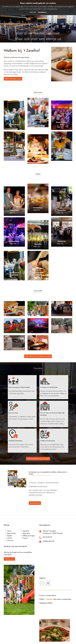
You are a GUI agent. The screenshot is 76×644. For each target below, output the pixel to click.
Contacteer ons (35, 503)
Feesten (10, 536)
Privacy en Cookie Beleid (48, 595)
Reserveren (26, 533)
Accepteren (42, 12)
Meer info (33, 12)
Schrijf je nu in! (9, 559)
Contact (25, 538)
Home (9, 531)
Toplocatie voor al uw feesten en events (38, 356)
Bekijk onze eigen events (13, 79)
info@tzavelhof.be (48, 541)
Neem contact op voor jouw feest (38, 459)
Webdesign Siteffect (46, 603)
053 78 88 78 (47, 537)
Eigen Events (11, 533)
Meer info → (14, 126)
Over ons (10, 540)
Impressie (26, 531)
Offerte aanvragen (29, 536)
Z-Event (10, 538)
